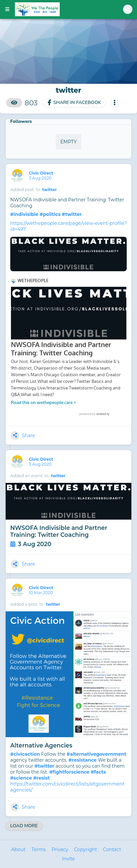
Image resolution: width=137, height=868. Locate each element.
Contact (112, 849)
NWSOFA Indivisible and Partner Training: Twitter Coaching (59, 531)
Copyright (85, 849)
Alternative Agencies (41, 745)
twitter (49, 190)
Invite (68, 859)
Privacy (60, 849)
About (18, 849)
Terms (39, 849)
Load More (24, 826)
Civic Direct (42, 173)
